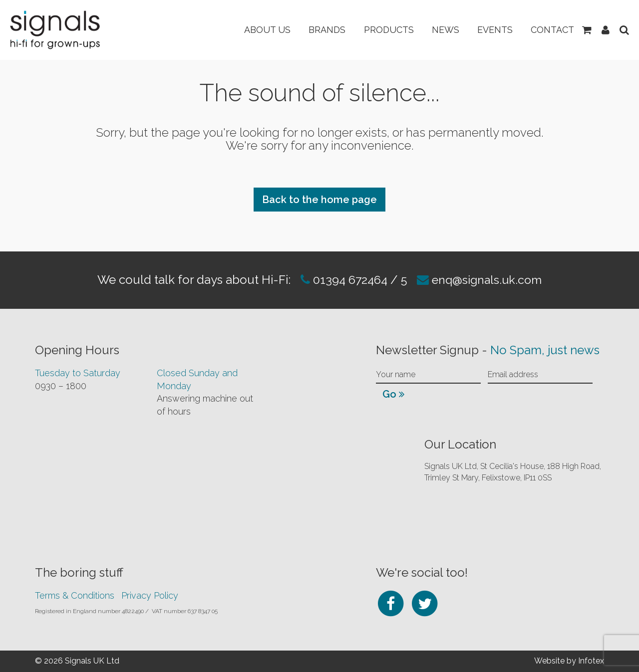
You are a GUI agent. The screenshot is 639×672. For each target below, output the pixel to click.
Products (381, 30)
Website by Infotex (569, 661)
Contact (550, 30)
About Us (256, 30)
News (440, 30)
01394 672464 (347, 280)
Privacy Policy (150, 595)
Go (393, 394)
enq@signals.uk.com (488, 280)
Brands (318, 30)
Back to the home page (319, 200)
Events (491, 30)
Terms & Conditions (75, 595)
